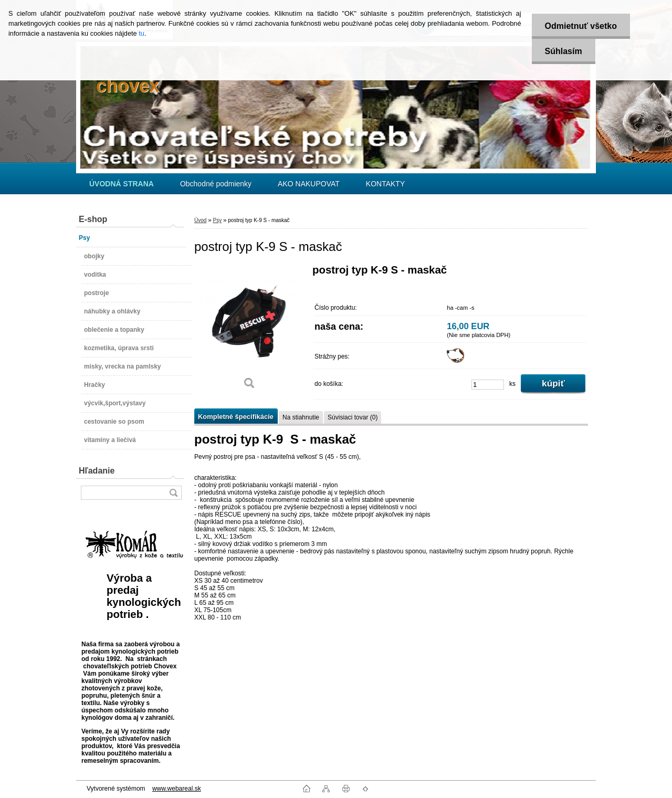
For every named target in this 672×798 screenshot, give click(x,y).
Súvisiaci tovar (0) (353, 417)
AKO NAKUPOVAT (309, 184)
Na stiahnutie (301, 417)
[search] (173, 493)
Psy (217, 220)
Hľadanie (97, 471)
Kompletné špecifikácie (236, 417)
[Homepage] (122, 184)
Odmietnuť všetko (581, 26)
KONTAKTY (385, 184)
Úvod (200, 220)
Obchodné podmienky (216, 184)
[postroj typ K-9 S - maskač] (249, 330)
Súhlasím (564, 51)
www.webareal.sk (177, 789)
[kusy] (488, 385)
